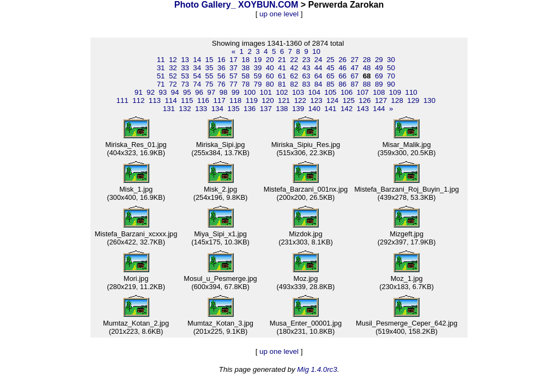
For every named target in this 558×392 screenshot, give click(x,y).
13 (185, 60)
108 (379, 92)
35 (210, 68)
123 (316, 100)
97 (211, 92)
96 (199, 92)
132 (185, 109)
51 (161, 76)
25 (330, 60)
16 (222, 60)
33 (185, 68)
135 (233, 109)
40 (270, 68)
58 (245, 76)
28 (367, 60)
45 (330, 68)
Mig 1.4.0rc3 (317, 369)
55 (210, 76)
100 (250, 92)
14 (197, 60)
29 (379, 60)
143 (363, 109)
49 (379, 68)
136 (250, 109)
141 (330, 109)
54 (197, 76)
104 (314, 92)
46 (342, 68)
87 (354, 84)
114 (171, 100)
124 (332, 100)
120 (268, 100)
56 (222, 76)
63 (306, 76)
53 (185, 76)
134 (217, 109)
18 (245, 60)
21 (282, 60)
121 (284, 100)
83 (306, 84)
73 (185, 84)
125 (349, 100)
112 (138, 100)
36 (222, 68)
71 (161, 84)
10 (316, 51)
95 (187, 92)
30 (391, 60)
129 (413, 100)
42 (294, 68)
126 (365, 100)
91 (139, 92)
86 (342, 84)
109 (395, 92)
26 (342, 60)
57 (233, 76)
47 (354, 68)
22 (294, 60)
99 (236, 92)
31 (161, 68)
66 (342, 76)
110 (411, 92)
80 (270, 84)
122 (300, 100)
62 (294, 76)
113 (155, 100)
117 (219, 100)
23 (306, 60)
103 (298, 92)
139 (298, 109)
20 (270, 60)
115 (187, 100)
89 (379, 84)
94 (175, 92)
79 (258, 84)
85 (330, 84)
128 (397, 100)
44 (319, 68)
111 (122, 100)
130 (429, 100)
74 (197, 84)
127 (381, 100)
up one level (279, 14)
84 (319, 84)
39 (258, 68)
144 (379, 109)
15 (210, 60)
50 (391, 68)
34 (197, 68)
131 (169, 109)
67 (354, 76)
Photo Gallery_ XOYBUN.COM (236, 5)
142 (347, 109)
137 (266, 109)
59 (258, 76)
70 (391, 76)
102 (282, 92)
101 (266, 92)
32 (173, 68)
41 (282, 68)
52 (173, 76)
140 (314, 109)
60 (270, 76)
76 (222, 84)
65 (330, 76)
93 (163, 92)
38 (245, 68)
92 (151, 92)
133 (201, 109)
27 (354, 60)
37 (233, 68)
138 (282, 109)
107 (363, 92)
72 (173, 84)
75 (210, 84)
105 (330, 92)
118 (235, 100)
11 (161, 60)
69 (379, 76)
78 (245, 84)
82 (294, 84)
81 (282, 84)
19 (258, 60)
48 (367, 68)
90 (391, 84)
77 (233, 84)
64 (319, 76)
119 (252, 100)
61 (282, 76)
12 (173, 60)
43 (306, 68)
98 (223, 92)
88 (367, 84)
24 (319, 60)
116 (203, 100)
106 (347, 92)
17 (233, 60)
